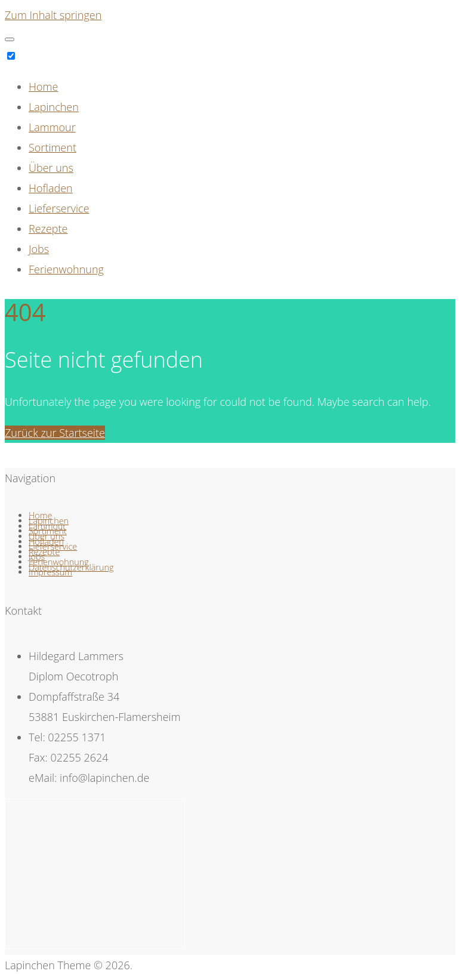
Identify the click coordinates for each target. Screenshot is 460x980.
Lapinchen (54, 107)
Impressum (50, 572)
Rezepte (48, 229)
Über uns (51, 168)
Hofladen (51, 188)
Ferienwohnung (66, 269)
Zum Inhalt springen (53, 15)
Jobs (39, 249)
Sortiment (53, 147)
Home (43, 87)
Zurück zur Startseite (55, 433)
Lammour (52, 127)
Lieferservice (59, 208)
